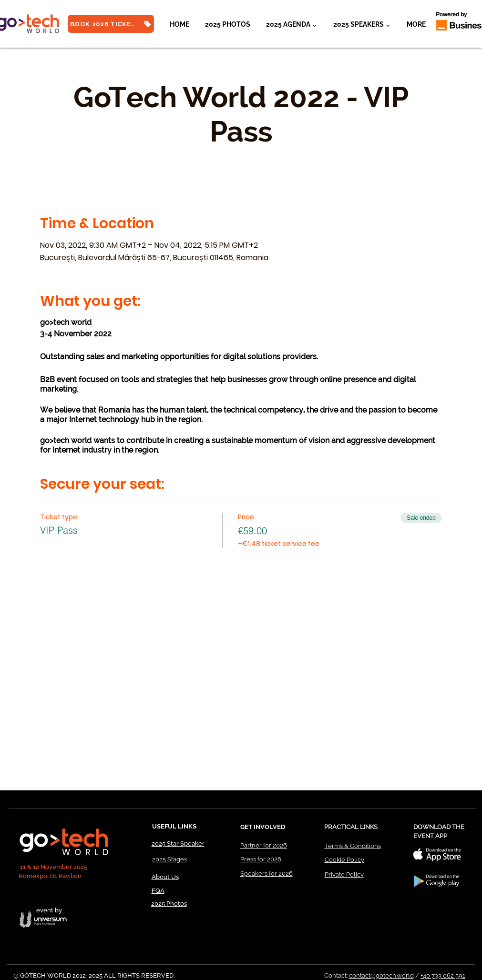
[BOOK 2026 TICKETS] (111, 24)
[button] (362, 24)
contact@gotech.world (381, 975)
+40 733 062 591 (443, 975)
